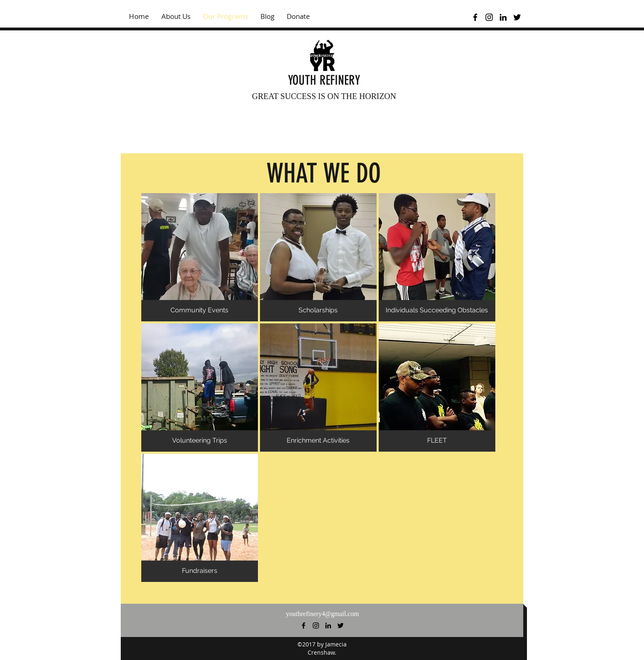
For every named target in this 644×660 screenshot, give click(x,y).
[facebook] (475, 17)
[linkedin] (503, 17)
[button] (200, 257)
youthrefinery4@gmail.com (322, 614)
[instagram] (489, 17)
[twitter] (517, 17)
